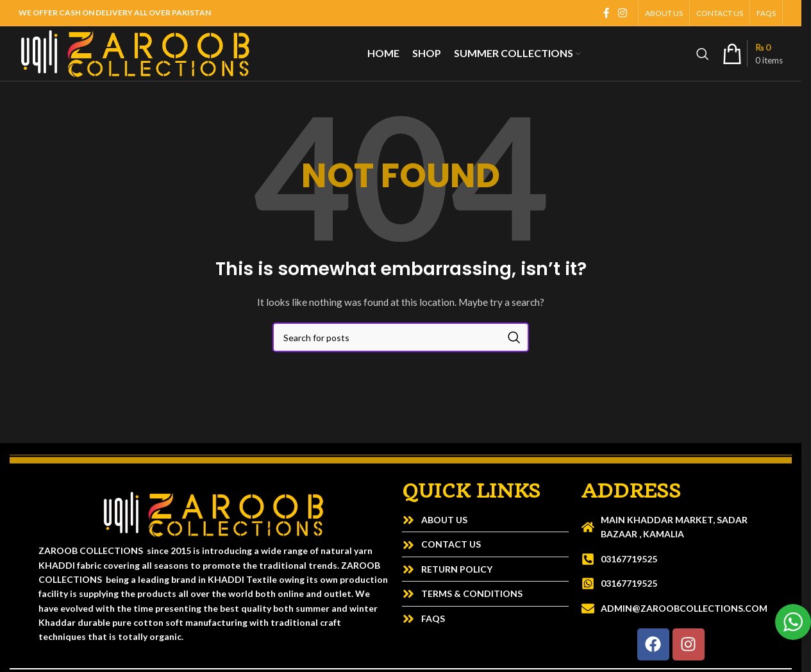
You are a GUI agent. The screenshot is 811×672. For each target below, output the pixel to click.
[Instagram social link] (623, 13)
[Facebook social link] (606, 13)
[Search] (703, 54)
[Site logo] (135, 52)
